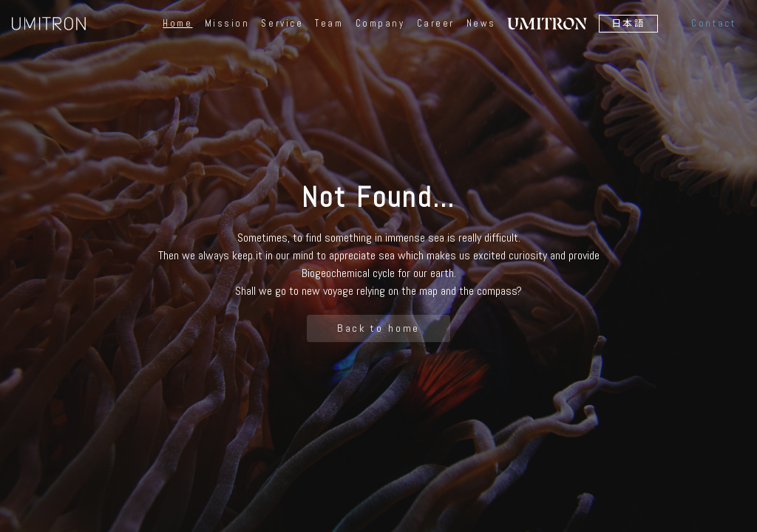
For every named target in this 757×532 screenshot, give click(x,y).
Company (380, 24)
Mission (227, 24)
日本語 (629, 23)
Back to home (379, 328)
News (481, 24)
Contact (713, 23)
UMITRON (49, 24)
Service (282, 24)
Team (329, 24)
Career (436, 24)
